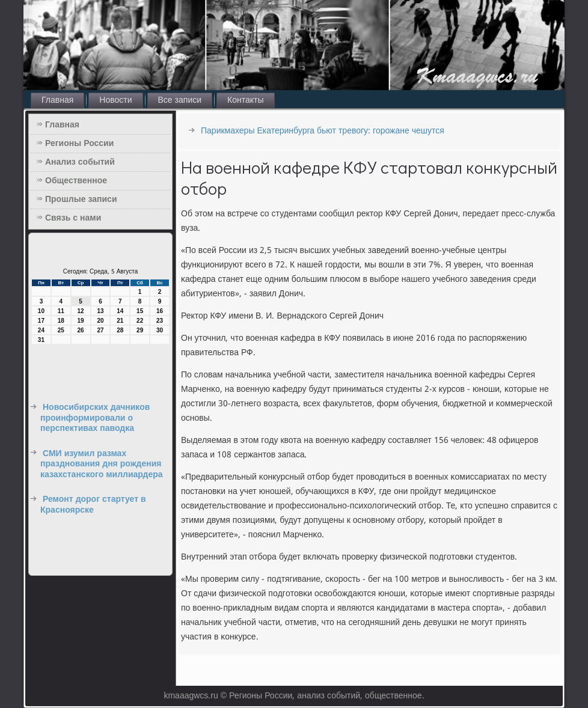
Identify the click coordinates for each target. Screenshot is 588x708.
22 (140, 321)
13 (100, 311)
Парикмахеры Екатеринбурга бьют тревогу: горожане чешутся (323, 131)
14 (120, 311)
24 (41, 330)
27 (100, 330)
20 (100, 321)
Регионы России (79, 144)
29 (140, 330)
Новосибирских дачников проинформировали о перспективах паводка (95, 418)
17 (41, 321)
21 (120, 321)
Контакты (245, 100)
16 (160, 311)
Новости (115, 100)
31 (41, 340)
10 (41, 311)
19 (81, 321)
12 (81, 311)
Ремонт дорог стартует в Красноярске (93, 505)
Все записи (180, 100)
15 (140, 311)
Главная (57, 100)
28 (120, 330)
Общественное (76, 181)
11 (61, 311)
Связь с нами (73, 218)
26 (81, 330)
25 (61, 330)
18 (61, 321)
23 (160, 321)
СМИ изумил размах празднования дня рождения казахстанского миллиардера (102, 464)
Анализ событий (80, 162)
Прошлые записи (81, 200)
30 (160, 330)
